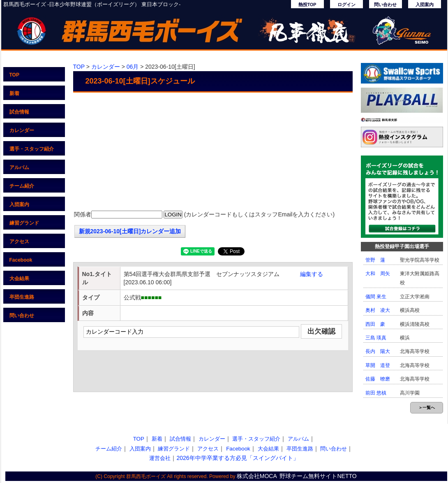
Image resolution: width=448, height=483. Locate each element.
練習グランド (24, 223)
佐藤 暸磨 (378, 379)
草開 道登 (378, 365)
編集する (312, 274)
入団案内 (425, 5)
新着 (14, 93)
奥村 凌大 (378, 310)
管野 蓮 (375, 260)
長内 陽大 (378, 351)
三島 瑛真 (376, 338)
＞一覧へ (427, 408)
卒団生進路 (22, 297)
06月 (133, 67)
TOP (14, 75)
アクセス (19, 241)
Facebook (21, 260)
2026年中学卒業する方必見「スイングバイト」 (237, 458)
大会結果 (19, 279)
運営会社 (160, 458)
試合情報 (19, 112)
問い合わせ (385, 5)
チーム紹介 (22, 186)
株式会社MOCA (257, 476)
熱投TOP (307, 5)
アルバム (19, 167)
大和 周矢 (378, 274)
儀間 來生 (376, 297)
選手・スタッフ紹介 (32, 149)
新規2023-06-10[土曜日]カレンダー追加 (130, 231)
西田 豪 (375, 324)
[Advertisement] (213, 152)
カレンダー (22, 130)
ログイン (346, 5)
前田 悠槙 (376, 393)
